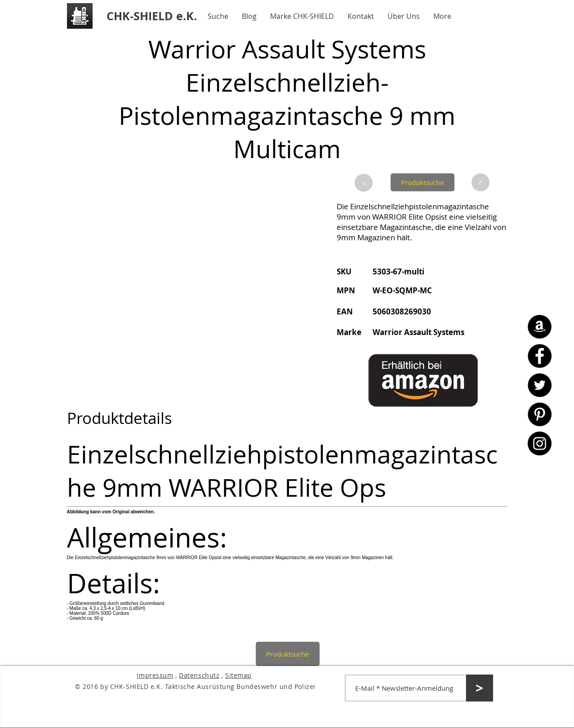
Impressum (155, 675)
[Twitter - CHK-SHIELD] (540, 385)
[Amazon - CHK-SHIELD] (540, 327)
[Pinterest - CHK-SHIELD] (540, 414)
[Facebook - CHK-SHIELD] (540, 356)
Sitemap (238, 675)
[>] (364, 183)
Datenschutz (199, 675)
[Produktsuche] (423, 182)
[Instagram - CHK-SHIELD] (540, 443)
